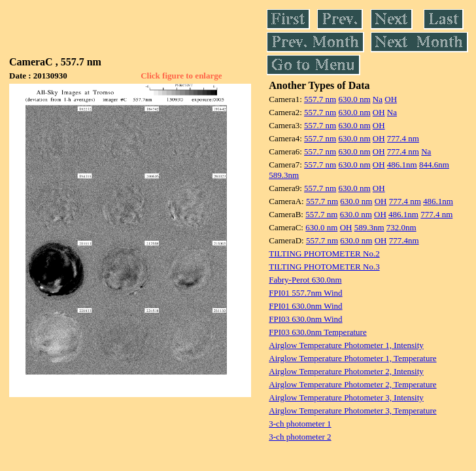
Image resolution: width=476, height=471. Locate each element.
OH (391, 99)
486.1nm (402, 165)
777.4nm (404, 240)
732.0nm (401, 227)
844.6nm (434, 165)
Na (378, 99)
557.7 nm (320, 99)
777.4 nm (403, 138)
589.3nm (284, 175)
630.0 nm (354, 99)
